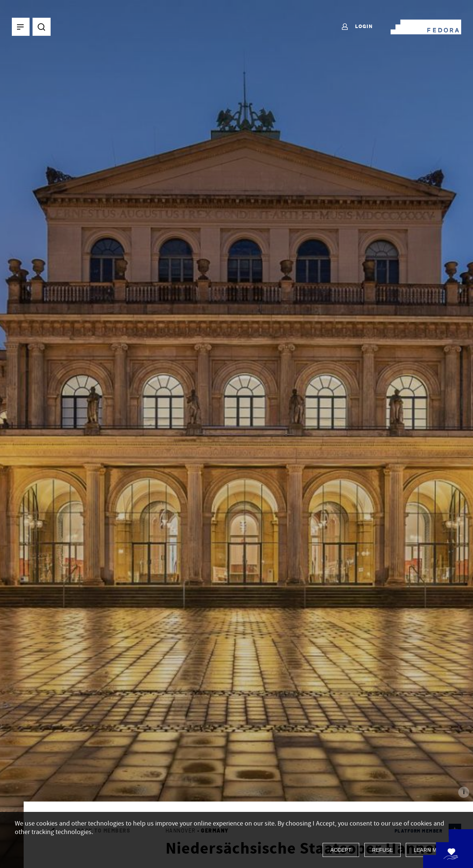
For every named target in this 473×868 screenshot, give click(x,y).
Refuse (383, 850)
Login (357, 27)
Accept (341, 850)
